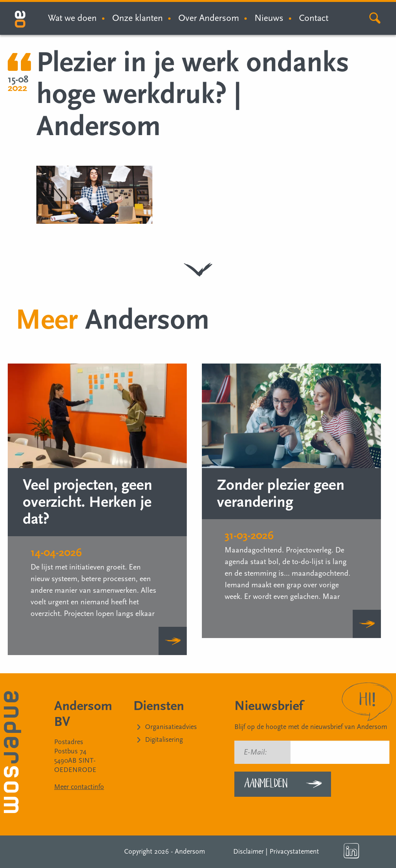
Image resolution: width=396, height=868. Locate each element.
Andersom (190, 852)
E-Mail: (255, 752)
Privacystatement (294, 852)
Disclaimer (248, 852)
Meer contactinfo (79, 787)
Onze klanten (137, 18)
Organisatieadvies (171, 727)
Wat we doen (72, 18)
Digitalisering (164, 740)
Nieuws (269, 18)
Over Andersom (209, 18)
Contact (314, 18)
